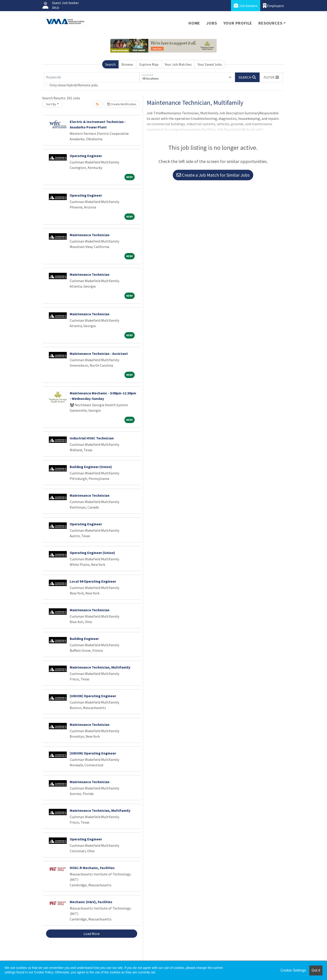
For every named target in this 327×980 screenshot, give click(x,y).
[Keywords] (92, 77)
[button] (271, 77)
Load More (92, 934)
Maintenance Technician (90, 235)
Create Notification (122, 104)
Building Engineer (84, 639)
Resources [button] (270, 23)
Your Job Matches (178, 64)
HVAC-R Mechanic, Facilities (92, 868)
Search (110, 64)
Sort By (51, 104)
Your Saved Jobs (210, 64)
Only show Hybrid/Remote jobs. (74, 85)
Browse (127, 64)
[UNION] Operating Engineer (93, 696)
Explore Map (149, 64)
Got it (316, 970)
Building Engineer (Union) (91, 467)
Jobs (212, 23)
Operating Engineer (86, 156)
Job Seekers (246, 6)
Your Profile (238, 23)
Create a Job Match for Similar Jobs (213, 175)
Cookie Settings (293, 970)
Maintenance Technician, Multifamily (100, 667)
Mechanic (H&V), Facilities (91, 902)
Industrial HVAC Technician (92, 438)
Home (194, 23)
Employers (273, 6)
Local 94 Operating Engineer (93, 581)
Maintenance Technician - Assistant (99, 353)
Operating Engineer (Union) (92, 553)
